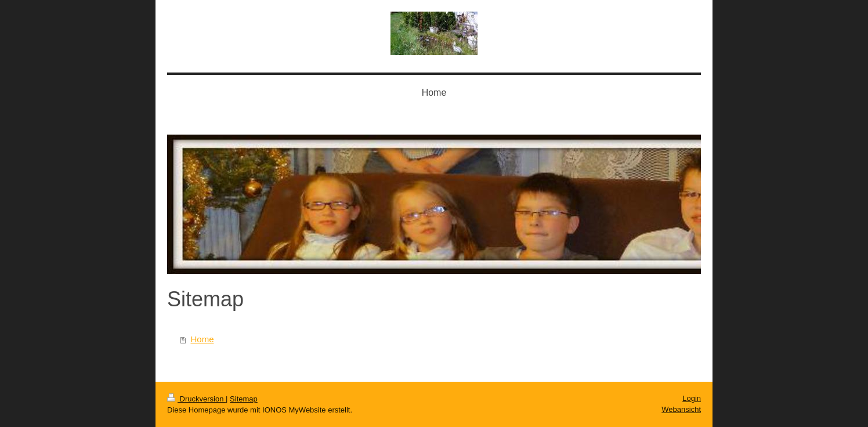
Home (202, 339)
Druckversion (196, 399)
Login (692, 398)
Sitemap (244, 399)
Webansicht (681, 409)
